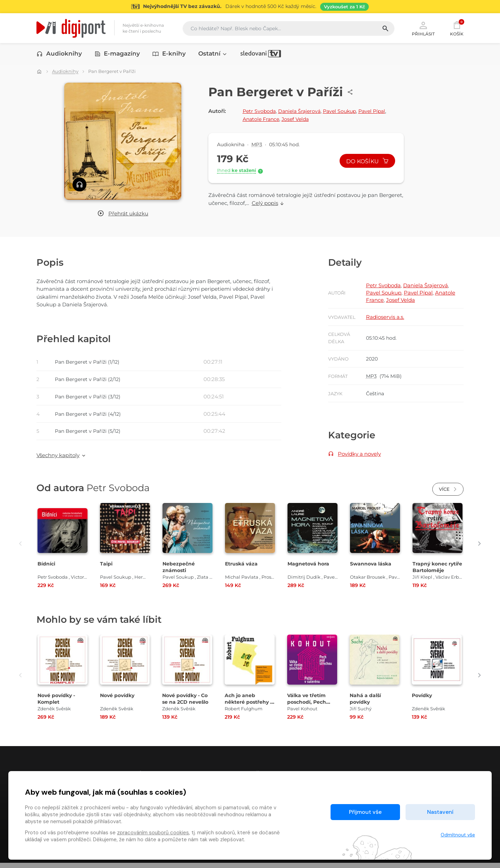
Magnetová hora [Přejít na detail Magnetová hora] (309, 569)
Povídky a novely (359, 458)
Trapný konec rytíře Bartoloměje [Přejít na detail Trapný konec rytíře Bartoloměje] (437, 572)
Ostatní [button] (213, 55)
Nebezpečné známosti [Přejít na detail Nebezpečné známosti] (179, 572)
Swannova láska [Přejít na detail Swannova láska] (372, 569)
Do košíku (366, 162)
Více (448, 495)
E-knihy (169, 55)
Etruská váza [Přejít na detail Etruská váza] (242, 569)
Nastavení (440, 812)
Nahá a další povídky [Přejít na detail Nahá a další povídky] (366, 704)
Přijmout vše (365, 812)
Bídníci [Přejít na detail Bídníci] (47, 569)
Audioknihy (59, 55)
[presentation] (16, 549)
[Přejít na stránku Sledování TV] (250, 7)
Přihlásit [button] (423, 28)
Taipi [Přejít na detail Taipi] (107, 569)
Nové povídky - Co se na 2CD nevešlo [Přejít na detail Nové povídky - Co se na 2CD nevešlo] (187, 704)
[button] (123, 214)
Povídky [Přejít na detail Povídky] (423, 700)
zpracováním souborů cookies (153, 833)
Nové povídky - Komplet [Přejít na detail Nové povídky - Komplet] (58, 704)
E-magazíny (117, 55)
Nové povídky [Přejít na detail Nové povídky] (119, 700)
